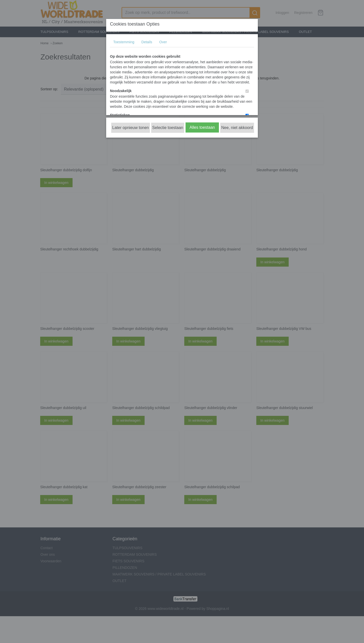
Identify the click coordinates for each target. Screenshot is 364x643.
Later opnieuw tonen (131, 128)
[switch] (247, 91)
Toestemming (124, 42)
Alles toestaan (202, 127)
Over (163, 42)
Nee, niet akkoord (237, 128)
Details (147, 42)
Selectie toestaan (168, 128)
